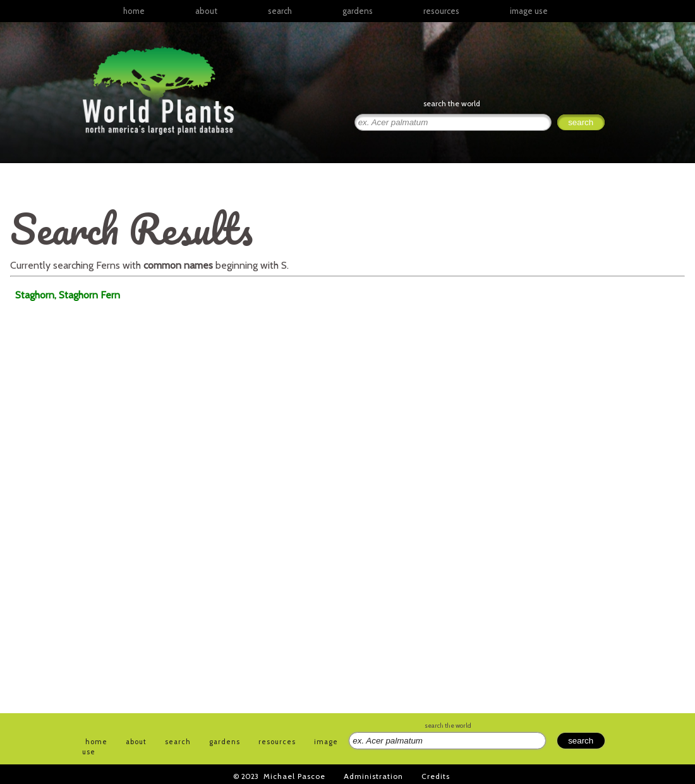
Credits (436, 776)
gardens (358, 11)
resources (277, 742)
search (280, 11)
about (206, 11)
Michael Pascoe (294, 776)
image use (529, 11)
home (134, 11)
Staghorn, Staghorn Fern (68, 295)
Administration (373, 776)
